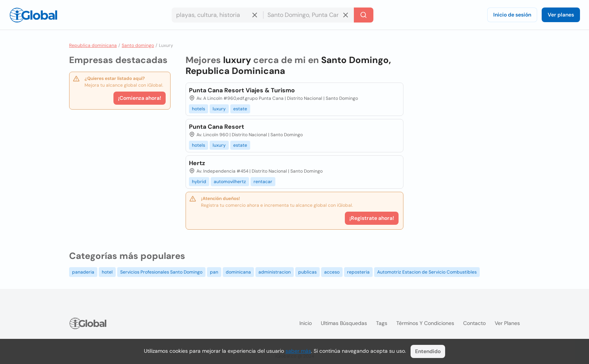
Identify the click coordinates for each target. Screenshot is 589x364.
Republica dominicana (93, 45)
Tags (382, 323)
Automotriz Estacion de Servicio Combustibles (427, 272)
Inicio (306, 323)
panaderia (83, 272)
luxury (219, 109)
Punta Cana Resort (217, 127)
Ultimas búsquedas (344, 323)
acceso (332, 272)
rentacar (263, 182)
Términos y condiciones (425, 323)
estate (240, 109)
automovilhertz (230, 182)
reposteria (358, 272)
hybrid (199, 182)
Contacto (474, 323)
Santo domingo (138, 45)
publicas (307, 272)
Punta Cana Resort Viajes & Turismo (242, 90)
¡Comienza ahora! (140, 98)
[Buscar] (364, 15)
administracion (275, 272)
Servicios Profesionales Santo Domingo (161, 272)
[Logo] (33, 15)
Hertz (197, 163)
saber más (298, 351)
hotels (199, 109)
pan (214, 272)
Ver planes (561, 15)
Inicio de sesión (512, 15)
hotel (107, 272)
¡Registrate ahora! (372, 218)
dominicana (238, 272)
